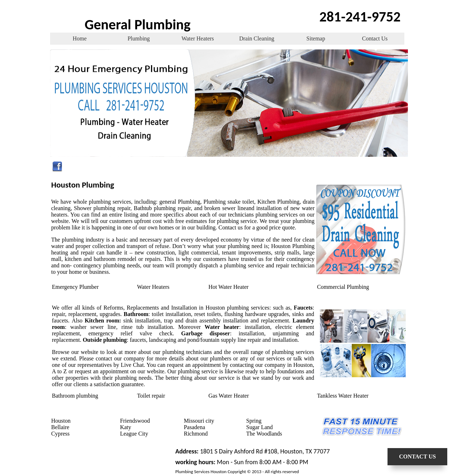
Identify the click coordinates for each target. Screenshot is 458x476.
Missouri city (199, 421)
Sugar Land (259, 427)
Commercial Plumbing (343, 287)
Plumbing (138, 38)
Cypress (60, 434)
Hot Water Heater (229, 287)
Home (80, 38)
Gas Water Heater (229, 396)
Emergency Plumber (75, 287)
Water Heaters (198, 38)
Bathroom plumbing (75, 396)
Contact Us (375, 38)
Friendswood (135, 421)
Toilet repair (151, 396)
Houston (61, 421)
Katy (125, 427)
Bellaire (60, 427)
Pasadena (195, 427)
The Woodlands (264, 434)
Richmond (196, 434)
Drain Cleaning (257, 38)
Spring (254, 421)
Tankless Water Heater (343, 396)
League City (134, 434)
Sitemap (316, 38)
